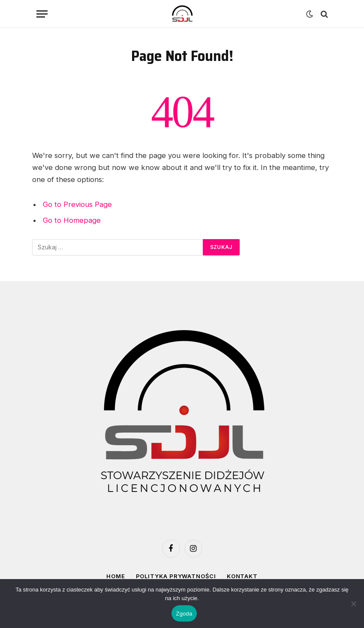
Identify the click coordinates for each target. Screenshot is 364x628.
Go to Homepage (72, 220)
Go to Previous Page (77, 204)
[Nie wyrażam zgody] (353, 604)
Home (116, 576)
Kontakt (242, 576)
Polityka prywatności (176, 576)
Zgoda (184, 614)
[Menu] (42, 14)
